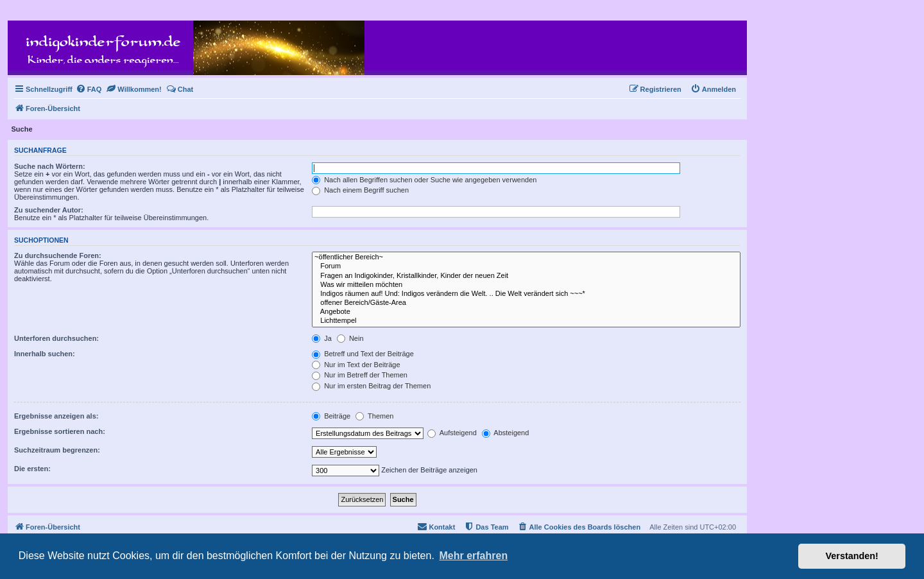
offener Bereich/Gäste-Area (526, 303)
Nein (350, 338)
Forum (526, 266)
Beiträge (331, 416)
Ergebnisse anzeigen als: (56, 416)
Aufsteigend (452, 433)
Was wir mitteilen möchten (526, 285)
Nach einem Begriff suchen (360, 190)
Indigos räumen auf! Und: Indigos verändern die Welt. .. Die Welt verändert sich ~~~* (526, 294)
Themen (374, 416)
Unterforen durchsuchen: (56, 338)
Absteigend (506, 433)
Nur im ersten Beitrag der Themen (371, 386)
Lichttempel (526, 321)
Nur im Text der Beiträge (356, 365)
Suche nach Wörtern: (50, 166)
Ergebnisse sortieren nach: (60, 431)
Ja (322, 338)
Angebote (526, 312)
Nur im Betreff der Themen (360, 375)
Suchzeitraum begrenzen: (57, 450)
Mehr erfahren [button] (473, 556)
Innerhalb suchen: (45, 354)
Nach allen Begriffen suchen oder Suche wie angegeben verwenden (424, 180)
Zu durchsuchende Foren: (58, 255)
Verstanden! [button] (852, 556)
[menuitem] (89, 89)
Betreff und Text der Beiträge (363, 354)
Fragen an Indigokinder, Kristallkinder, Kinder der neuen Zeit (526, 276)
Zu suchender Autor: (49, 210)
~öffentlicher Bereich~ (526, 257)
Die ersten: (32, 469)
